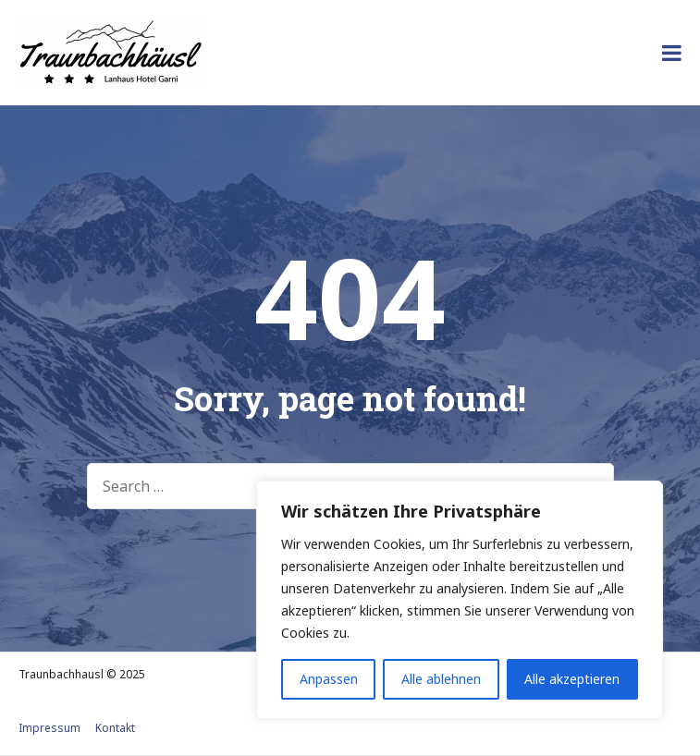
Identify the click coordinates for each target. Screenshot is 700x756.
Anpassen (329, 679)
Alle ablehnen (441, 679)
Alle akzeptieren (572, 679)
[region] (460, 600)
